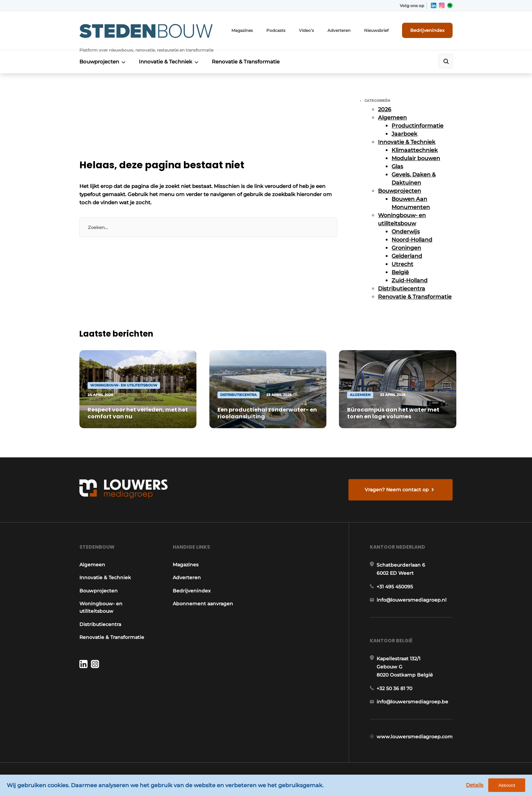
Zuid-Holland (410, 280)
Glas (397, 166)
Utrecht (402, 264)
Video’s (306, 30)
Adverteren (339, 30)
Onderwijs (406, 232)
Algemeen (392, 118)
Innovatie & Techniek (165, 62)
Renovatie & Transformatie (246, 62)
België (400, 272)
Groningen (406, 248)
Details (475, 785)
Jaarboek (404, 134)
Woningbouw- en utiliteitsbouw (101, 607)
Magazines (242, 30)
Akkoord (507, 785)
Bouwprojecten (99, 62)
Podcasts (276, 30)
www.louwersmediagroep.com (415, 737)
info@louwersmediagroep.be (412, 702)
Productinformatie (417, 126)
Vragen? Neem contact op (397, 490)
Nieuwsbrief (376, 30)
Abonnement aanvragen (203, 604)
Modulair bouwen (416, 158)
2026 (385, 109)
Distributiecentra (402, 289)
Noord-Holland (412, 240)
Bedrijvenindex (427, 30)
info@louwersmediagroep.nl (412, 600)
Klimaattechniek (415, 150)
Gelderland (407, 256)
